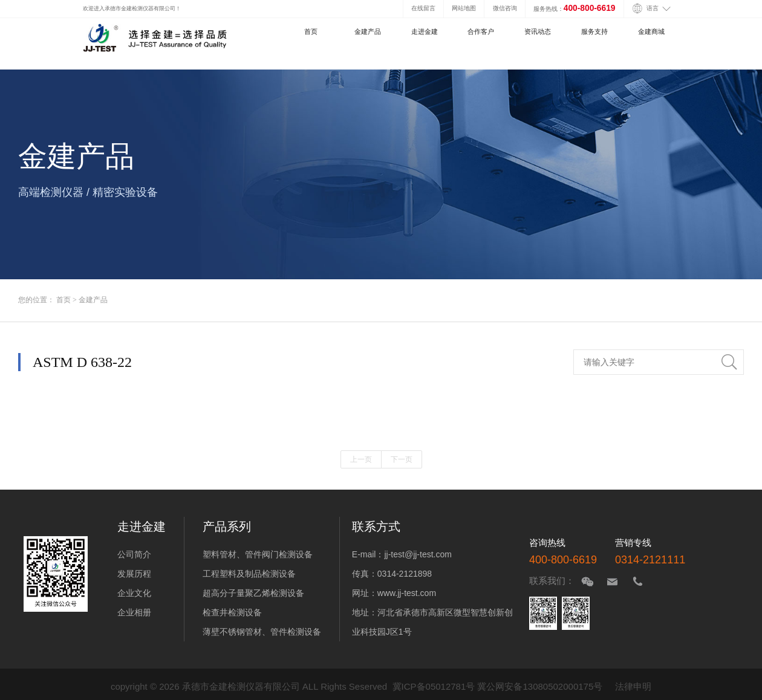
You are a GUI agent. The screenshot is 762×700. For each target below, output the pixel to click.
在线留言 (423, 8)
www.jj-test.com (407, 593)
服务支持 (594, 31)
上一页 (361, 459)
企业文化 (134, 593)
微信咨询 (505, 8)
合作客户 (481, 31)
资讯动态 (538, 31)
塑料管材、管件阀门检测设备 (258, 554)
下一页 (402, 459)
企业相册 (134, 612)
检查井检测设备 (232, 612)
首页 (311, 31)
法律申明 (633, 686)
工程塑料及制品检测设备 (249, 574)
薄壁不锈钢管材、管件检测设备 (262, 632)
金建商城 (651, 31)
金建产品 (368, 31)
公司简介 (134, 554)
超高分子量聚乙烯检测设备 (253, 593)
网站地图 (464, 8)
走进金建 (425, 31)
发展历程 (134, 574)
